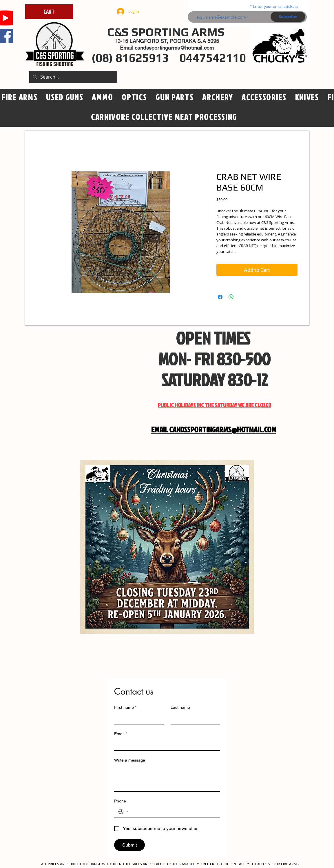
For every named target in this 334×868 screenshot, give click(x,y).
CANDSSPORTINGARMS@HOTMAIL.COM (223, 430)
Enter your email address (275, 6)
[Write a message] (167, 778)
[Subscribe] (288, 17)
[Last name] (194, 718)
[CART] (49, 12)
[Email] (165, 744)
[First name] (137, 718)
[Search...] (73, 77)
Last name (180, 707)
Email (121, 734)
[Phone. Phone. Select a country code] (123, 812)
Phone (120, 801)
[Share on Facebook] (220, 297)
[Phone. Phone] (173, 812)
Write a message (130, 760)
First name (125, 707)
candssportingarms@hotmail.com (174, 48)
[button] (134, 97)
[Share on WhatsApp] (231, 297)
